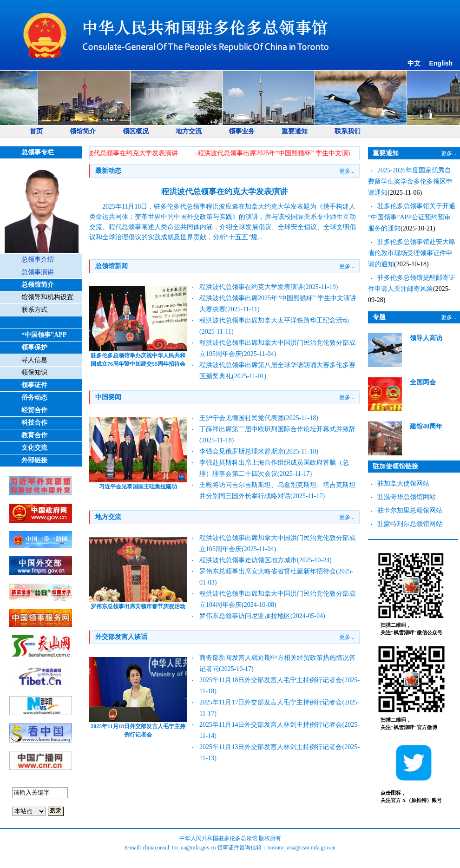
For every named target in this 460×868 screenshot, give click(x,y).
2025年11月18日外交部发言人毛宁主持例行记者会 (271, 680)
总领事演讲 (38, 272)
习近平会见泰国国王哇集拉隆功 (138, 487)
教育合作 (34, 435)
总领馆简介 (38, 285)
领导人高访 (426, 338)
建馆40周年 (426, 426)
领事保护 (34, 347)
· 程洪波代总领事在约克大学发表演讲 (126, 153)
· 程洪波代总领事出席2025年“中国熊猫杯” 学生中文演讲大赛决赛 (289, 153)
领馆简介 (83, 131)
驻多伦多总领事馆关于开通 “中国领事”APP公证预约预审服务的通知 (412, 217)
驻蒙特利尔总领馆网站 (410, 524)
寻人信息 (34, 360)
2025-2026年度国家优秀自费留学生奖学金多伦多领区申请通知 (410, 181)
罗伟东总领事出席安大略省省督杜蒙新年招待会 (268, 571)
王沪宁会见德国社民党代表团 (242, 418)
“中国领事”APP (44, 335)
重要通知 (295, 131)
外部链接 (34, 460)
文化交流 (34, 448)
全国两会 (423, 382)
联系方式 (34, 310)
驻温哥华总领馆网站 (407, 497)
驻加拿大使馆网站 (403, 483)
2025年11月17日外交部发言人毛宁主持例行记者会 (271, 702)
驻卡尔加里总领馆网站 (410, 510)
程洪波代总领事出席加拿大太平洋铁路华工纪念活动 (274, 320)
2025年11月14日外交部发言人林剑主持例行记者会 (271, 725)
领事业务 (242, 131)
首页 (36, 131)
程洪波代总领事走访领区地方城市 (248, 560)
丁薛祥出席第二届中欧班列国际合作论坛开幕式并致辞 (277, 429)
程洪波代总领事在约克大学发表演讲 (224, 192)
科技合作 (34, 423)
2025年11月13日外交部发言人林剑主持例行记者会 (271, 747)
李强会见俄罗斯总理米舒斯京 (242, 451)
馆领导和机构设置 (47, 297)
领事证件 (34, 385)
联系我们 (348, 131)
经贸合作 (34, 410)
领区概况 (136, 131)
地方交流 (189, 131)
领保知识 (34, 372)
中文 (414, 63)
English (441, 63)
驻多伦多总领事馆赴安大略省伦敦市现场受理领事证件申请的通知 (412, 253)
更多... (347, 171)
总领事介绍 (38, 260)
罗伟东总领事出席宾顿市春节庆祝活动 (138, 606)
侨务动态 (34, 398)
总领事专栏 (38, 152)
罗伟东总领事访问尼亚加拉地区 (245, 616)
